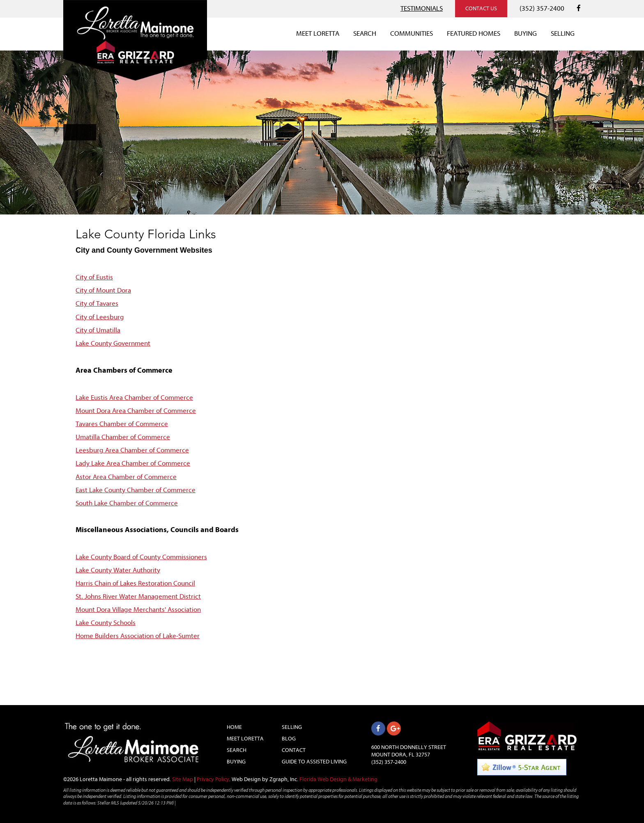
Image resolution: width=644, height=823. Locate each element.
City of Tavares (97, 303)
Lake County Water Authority (118, 570)
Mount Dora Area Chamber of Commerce (136, 411)
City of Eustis (94, 277)
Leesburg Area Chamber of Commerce (132, 450)
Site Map (183, 779)
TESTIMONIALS (422, 8)
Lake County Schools (106, 623)
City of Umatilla (98, 330)
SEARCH (365, 33)
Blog (289, 739)
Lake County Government (113, 343)
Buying (236, 762)
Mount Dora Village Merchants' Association (138, 610)
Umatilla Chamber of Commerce (123, 437)
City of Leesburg (100, 317)
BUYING (526, 33)
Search (237, 750)
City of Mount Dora (103, 290)
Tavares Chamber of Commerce (122, 424)
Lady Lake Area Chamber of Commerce (133, 463)
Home (234, 727)
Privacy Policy (213, 779)
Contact (294, 750)
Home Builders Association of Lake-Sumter (138, 636)
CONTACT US (481, 8)
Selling (292, 727)
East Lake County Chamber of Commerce (136, 490)
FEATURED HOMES (474, 33)
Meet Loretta (245, 739)
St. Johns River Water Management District (138, 596)
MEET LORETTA (318, 33)
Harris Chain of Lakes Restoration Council (135, 583)
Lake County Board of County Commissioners (141, 557)
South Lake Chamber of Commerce (127, 503)
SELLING (563, 33)
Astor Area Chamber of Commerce (126, 477)
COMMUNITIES (412, 33)
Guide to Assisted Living (314, 762)
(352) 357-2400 (542, 8)
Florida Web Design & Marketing (338, 779)
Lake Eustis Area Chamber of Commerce (134, 398)
